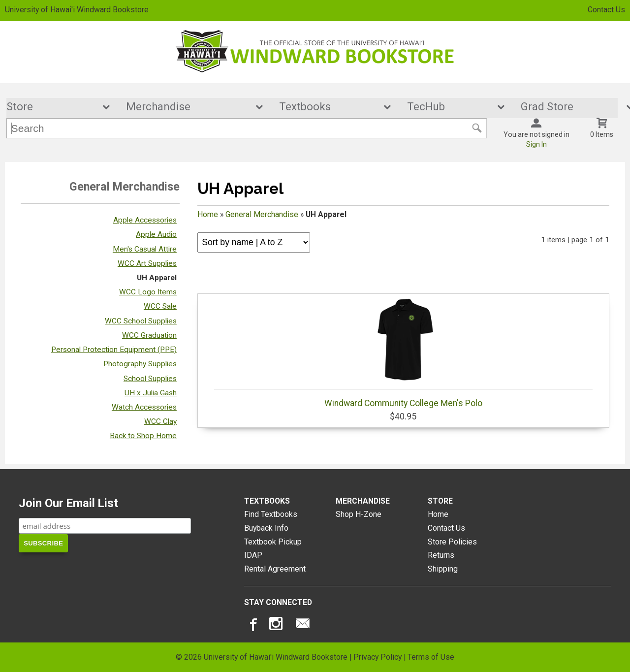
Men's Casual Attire (145, 249)
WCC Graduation (149, 335)
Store (52, 107)
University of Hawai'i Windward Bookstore (77, 10)
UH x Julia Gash (151, 393)
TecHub (449, 107)
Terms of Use (431, 657)
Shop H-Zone (359, 515)
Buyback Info (266, 528)
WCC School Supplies (141, 321)
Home (208, 215)
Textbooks (328, 107)
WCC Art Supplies (147, 263)
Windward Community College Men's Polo (403, 353)
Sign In (536, 145)
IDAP (253, 556)
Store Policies (452, 542)
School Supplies (150, 379)
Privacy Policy (378, 657)
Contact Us (606, 10)
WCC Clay (160, 422)
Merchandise (188, 107)
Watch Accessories (144, 408)
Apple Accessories (145, 221)
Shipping (443, 569)
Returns (441, 556)
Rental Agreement (275, 569)
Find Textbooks (271, 515)
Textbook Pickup (273, 542)
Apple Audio (156, 235)
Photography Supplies (140, 364)
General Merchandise (262, 215)
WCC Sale (160, 307)
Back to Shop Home (143, 436)
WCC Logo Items (148, 292)
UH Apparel (157, 278)
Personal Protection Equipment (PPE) (114, 350)
